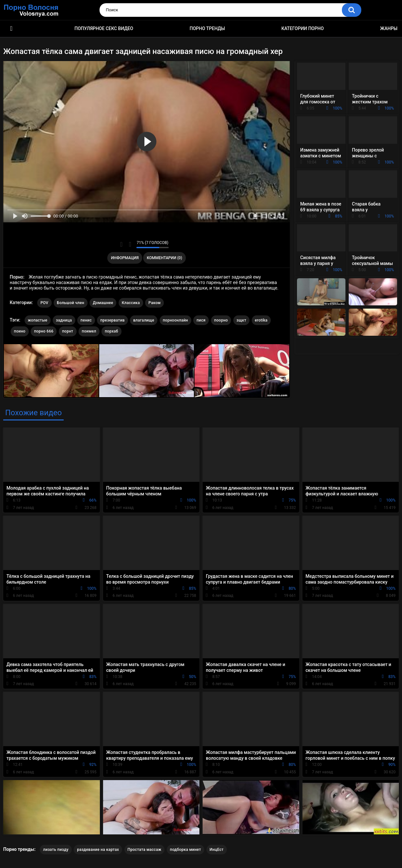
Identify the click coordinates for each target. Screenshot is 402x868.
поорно (221, 320)
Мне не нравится (130, 244)
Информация (125, 258)
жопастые (37, 320)
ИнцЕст (217, 850)
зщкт (241, 320)
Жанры (389, 28)
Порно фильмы (11, 29)
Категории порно (303, 28)
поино (20, 331)
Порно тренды (207, 28)
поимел (89, 331)
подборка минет (185, 850)
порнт (68, 331)
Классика (131, 303)
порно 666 (44, 331)
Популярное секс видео (104, 28)
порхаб (111, 331)
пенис (86, 320)
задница (64, 320)
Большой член (71, 303)
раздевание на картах (98, 850)
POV (44, 303)
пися (201, 320)
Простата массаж (145, 850)
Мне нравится (121, 244)
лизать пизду (56, 850)
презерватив (112, 320)
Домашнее (103, 303)
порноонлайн (175, 320)
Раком (154, 303)
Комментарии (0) (164, 258)
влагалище (144, 320)
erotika (261, 320)
